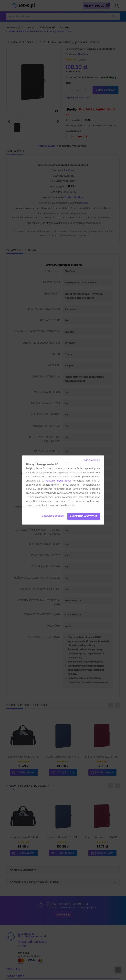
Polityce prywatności (58, 481)
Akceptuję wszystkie (84, 516)
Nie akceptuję (92, 460)
